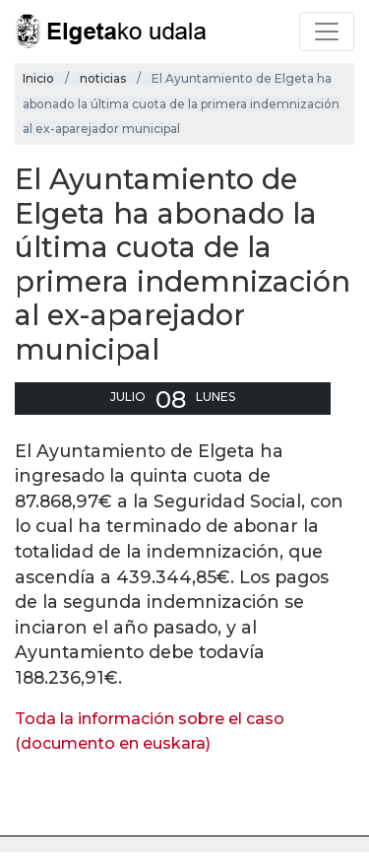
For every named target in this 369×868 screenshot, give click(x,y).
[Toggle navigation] (327, 32)
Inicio (38, 78)
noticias (103, 78)
